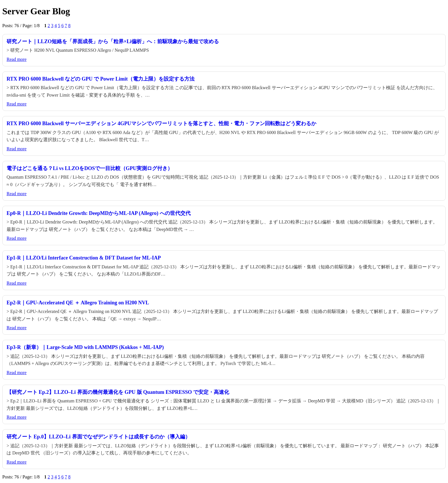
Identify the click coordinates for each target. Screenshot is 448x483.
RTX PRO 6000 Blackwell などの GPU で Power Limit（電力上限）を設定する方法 (101, 79)
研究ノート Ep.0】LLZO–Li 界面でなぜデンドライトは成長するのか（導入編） (98, 437)
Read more (17, 59)
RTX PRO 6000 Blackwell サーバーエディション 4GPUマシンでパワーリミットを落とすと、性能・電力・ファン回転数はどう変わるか (161, 123)
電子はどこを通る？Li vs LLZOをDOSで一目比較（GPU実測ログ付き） (90, 168)
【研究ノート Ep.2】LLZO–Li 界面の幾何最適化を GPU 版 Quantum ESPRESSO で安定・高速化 (118, 392)
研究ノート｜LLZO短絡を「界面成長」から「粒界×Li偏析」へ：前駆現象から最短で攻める (113, 41)
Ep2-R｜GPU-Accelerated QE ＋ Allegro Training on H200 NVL (78, 303)
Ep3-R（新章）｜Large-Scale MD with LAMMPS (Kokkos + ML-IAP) (85, 347)
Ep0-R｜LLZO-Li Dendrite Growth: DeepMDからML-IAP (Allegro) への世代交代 (99, 213)
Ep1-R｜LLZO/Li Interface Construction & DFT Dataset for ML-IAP (84, 258)
